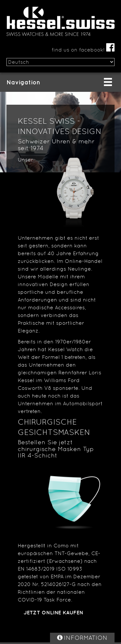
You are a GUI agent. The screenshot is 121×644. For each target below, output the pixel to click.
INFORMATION (86, 638)
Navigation (23, 82)
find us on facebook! (83, 50)
